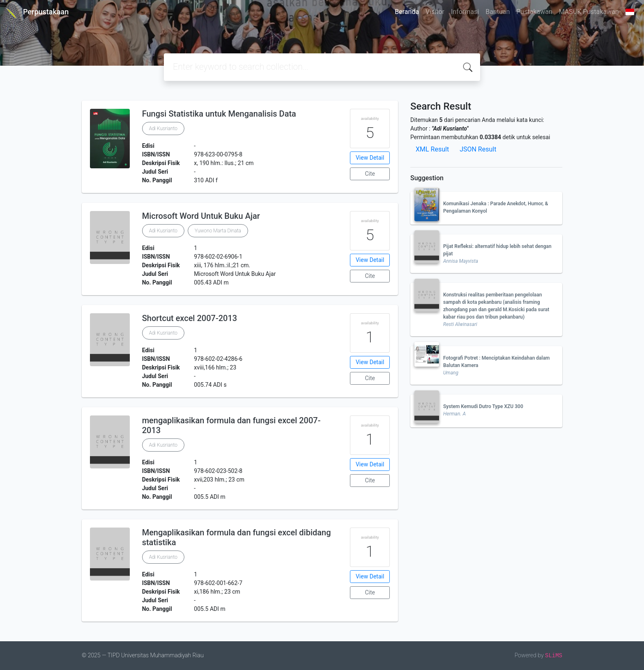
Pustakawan (534, 12)
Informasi (465, 12)
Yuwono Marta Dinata (218, 231)
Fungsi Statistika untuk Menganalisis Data (219, 114)
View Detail (370, 158)
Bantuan (498, 12)
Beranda (407, 12)
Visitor (435, 12)
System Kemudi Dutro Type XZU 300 (483, 406)
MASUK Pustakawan (589, 12)
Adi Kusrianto (163, 128)
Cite (370, 174)
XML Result (432, 149)
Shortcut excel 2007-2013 (190, 318)
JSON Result (478, 149)
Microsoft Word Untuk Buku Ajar (201, 216)
